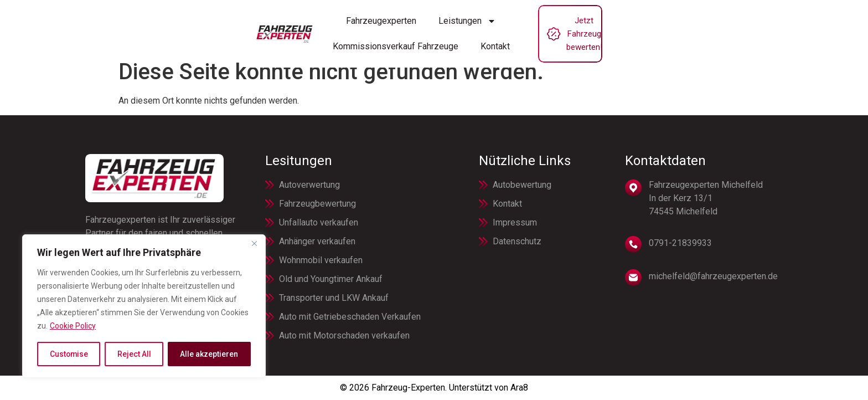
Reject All (134, 354)
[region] (144, 306)
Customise (69, 354)
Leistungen (356, 27)
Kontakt (569, 27)
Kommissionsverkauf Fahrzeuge (470, 27)
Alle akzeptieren (210, 354)
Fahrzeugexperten (270, 27)
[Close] (254, 244)
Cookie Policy (73, 326)
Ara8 (519, 388)
